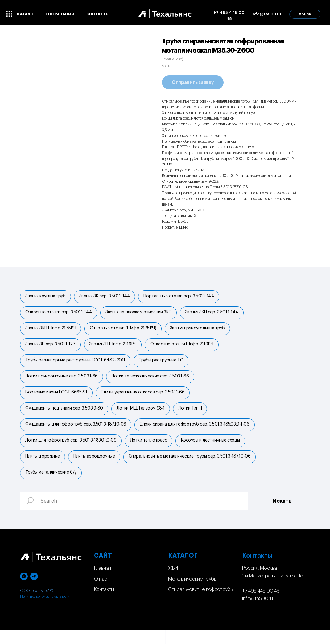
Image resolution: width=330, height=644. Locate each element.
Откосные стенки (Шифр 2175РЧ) (125, 331)
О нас (101, 593)
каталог (26, 14)
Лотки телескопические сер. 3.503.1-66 (152, 383)
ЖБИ (173, 582)
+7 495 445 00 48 (229, 16)
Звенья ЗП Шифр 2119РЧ (114, 348)
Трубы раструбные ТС (163, 365)
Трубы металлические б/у (188, 486)
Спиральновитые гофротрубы (201, 603)
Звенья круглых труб (46, 297)
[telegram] (34, 590)
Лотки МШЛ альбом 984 (142, 417)
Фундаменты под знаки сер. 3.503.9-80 (65, 417)
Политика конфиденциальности (45, 610)
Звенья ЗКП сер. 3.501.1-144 (214, 314)
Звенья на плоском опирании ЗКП (140, 314)
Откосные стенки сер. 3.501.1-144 (59, 314)
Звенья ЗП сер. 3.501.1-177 (51, 348)
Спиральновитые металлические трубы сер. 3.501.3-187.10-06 (87, 486)
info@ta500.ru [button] (266, 14)
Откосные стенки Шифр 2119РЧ (185, 348)
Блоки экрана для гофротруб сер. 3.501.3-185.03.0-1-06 (196, 434)
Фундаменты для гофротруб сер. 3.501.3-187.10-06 (76, 434)
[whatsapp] (24, 590)
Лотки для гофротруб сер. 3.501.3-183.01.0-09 (71, 451)
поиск (305, 14)
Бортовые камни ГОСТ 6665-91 (57, 400)
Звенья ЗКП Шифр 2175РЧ (51, 331)
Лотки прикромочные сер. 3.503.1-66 (62, 383)
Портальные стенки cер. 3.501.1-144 (182, 297)
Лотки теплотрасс (150, 451)
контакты (98, 14)
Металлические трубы (192, 593)
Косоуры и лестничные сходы (213, 451)
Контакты (104, 603)
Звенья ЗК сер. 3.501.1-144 (106, 297)
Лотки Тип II (193, 417)
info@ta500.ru (257, 613)
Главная (103, 582)
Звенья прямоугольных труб (200, 331)
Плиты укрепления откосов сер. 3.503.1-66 (144, 400)
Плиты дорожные (43, 468)
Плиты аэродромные (96, 468)
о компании (60, 14)
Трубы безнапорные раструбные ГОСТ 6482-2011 (76, 365)
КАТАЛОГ (183, 569)
